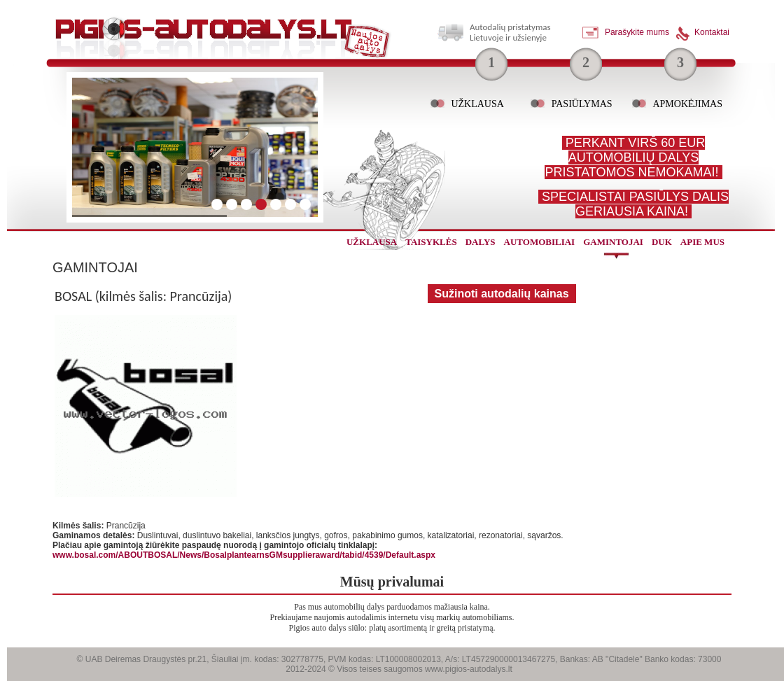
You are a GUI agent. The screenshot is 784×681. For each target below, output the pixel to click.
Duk (662, 242)
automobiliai (540, 242)
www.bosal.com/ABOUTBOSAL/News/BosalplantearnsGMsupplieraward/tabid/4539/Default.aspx (244, 555)
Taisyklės (431, 242)
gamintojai (613, 242)
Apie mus (702, 242)
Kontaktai (712, 32)
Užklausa (477, 104)
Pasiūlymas (582, 104)
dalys (481, 242)
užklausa (372, 242)
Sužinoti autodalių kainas (502, 294)
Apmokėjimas (687, 104)
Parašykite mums (637, 32)
